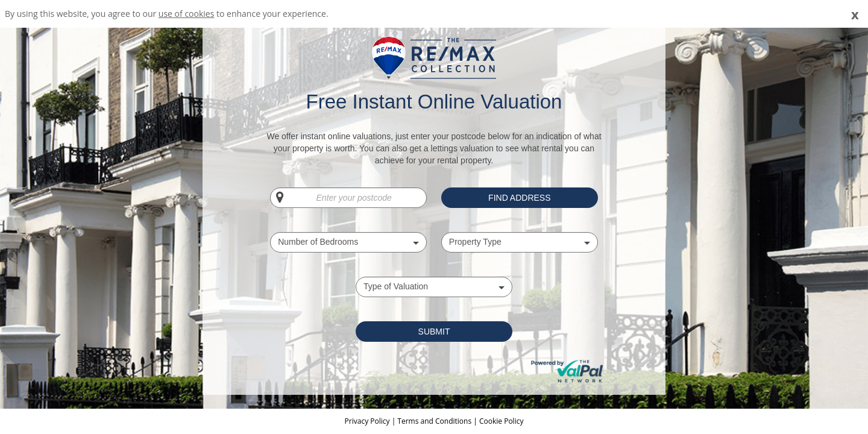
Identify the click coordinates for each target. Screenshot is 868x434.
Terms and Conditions (434, 421)
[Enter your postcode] (348, 198)
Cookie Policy (501, 421)
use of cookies (187, 14)
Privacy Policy (368, 421)
